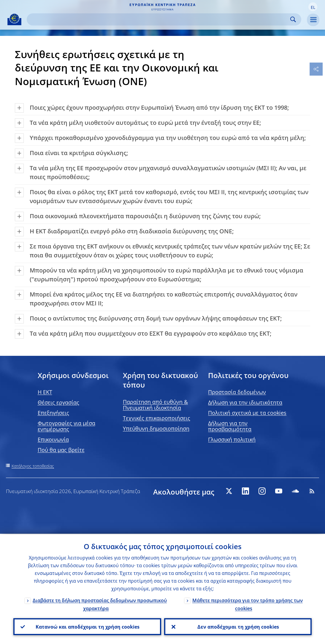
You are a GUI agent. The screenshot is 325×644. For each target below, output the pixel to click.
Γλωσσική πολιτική (232, 439)
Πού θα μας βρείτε (61, 450)
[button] (313, 7)
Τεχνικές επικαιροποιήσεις (157, 418)
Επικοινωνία (53, 439)
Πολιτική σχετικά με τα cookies (247, 413)
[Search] (159, 19)
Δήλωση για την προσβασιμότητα (230, 426)
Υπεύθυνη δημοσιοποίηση (156, 428)
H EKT (45, 392)
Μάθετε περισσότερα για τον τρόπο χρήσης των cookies (248, 604)
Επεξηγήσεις (53, 413)
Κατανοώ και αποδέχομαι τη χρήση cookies (87, 627)
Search (293, 19)
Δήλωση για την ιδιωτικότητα (245, 402)
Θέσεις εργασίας (58, 402)
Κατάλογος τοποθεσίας (33, 466)
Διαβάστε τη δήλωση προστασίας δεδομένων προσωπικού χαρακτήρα (100, 604)
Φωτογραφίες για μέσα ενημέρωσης (66, 426)
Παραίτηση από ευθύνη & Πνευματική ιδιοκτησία (155, 405)
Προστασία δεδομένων (237, 392)
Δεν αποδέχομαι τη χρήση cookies (238, 627)
